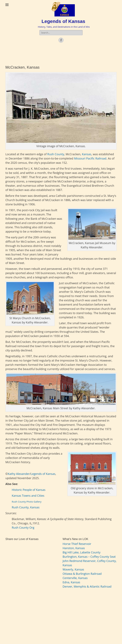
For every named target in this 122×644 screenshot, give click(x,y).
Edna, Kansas (71, 582)
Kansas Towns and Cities (28, 496)
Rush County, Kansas (26, 507)
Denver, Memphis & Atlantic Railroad (87, 586)
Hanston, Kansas (74, 548)
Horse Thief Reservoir (77, 544)
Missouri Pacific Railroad (90, 158)
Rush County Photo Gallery (27, 502)
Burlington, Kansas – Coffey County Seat (89, 557)
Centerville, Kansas (75, 578)
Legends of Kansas (63, 21)
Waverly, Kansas (73, 569)
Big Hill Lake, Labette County (81, 552)
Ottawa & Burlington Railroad (82, 574)
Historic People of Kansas (29, 490)
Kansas (86, 154)
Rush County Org (23, 527)
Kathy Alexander (19, 474)
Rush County (55, 154)
